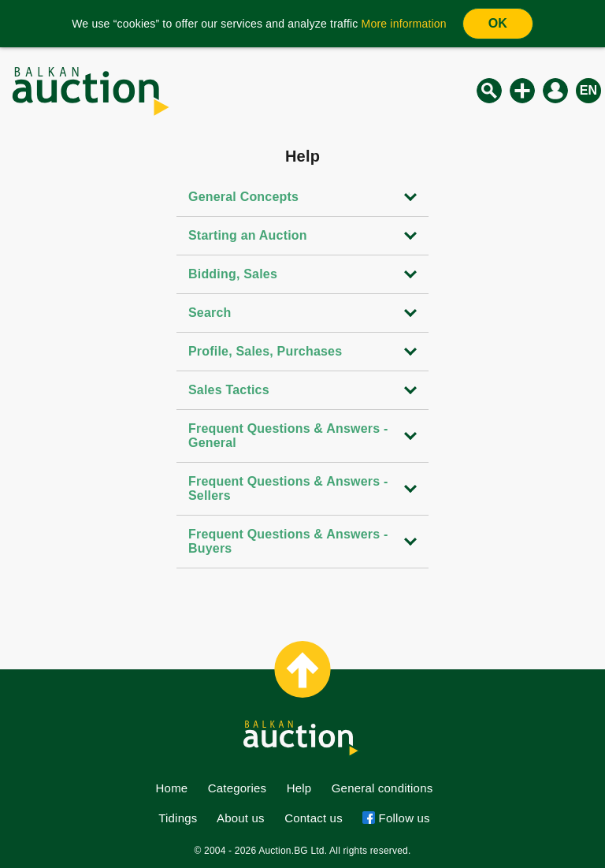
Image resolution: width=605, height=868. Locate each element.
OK (498, 23)
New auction (522, 91)
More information (404, 24)
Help (299, 788)
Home (172, 788)
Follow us (403, 818)
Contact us (314, 818)
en (589, 90)
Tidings (178, 818)
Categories (238, 788)
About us (241, 818)
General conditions (382, 788)
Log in (555, 91)
